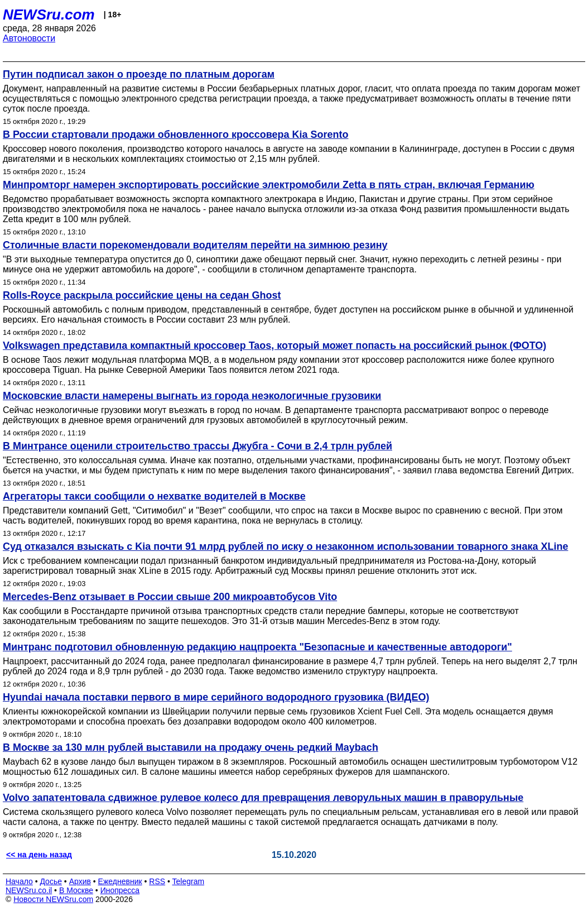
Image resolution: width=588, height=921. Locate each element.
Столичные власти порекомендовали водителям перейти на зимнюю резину (195, 245)
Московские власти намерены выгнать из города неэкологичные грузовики (192, 396)
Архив (80, 881)
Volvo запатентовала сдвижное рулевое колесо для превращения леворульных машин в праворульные (263, 798)
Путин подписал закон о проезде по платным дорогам (139, 74)
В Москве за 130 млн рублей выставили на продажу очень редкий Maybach (191, 747)
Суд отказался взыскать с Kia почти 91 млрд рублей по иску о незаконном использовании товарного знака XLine (285, 546)
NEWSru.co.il (29, 890)
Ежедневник (120, 881)
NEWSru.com (49, 15)
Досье (51, 881)
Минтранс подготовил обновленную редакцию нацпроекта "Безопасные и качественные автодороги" (257, 647)
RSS (157, 881)
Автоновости (29, 38)
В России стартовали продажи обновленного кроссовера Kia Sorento (176, 135)
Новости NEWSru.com (53, 899)
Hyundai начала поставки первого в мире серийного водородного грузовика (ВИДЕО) (216, 697)
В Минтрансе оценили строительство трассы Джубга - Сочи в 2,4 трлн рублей (197, 446)
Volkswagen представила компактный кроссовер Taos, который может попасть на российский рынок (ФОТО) (274, 346)
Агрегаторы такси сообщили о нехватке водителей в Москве (154, 496)
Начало (19, 881)
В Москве (76, 890)
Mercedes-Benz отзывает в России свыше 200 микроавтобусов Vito (170, 597)
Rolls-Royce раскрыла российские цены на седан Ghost (142, 295)
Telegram (189, 881)
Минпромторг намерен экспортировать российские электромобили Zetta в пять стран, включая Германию (269, 185)
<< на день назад (39, 855)
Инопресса (120, 890)
